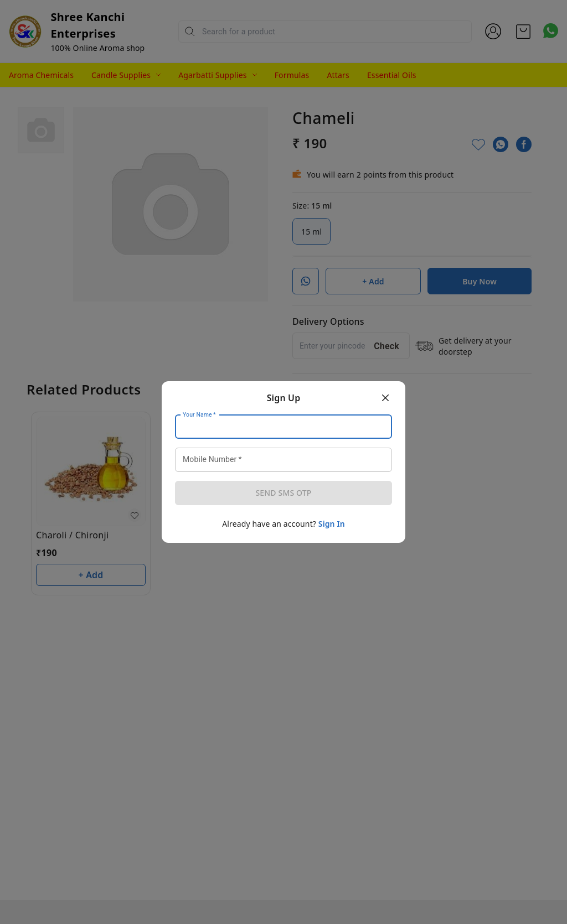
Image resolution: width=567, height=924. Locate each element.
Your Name (199, 415)
